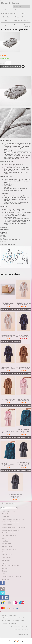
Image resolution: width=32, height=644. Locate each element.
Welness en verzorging (9, 549)
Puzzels (4, 552)
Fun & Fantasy (6, 557)
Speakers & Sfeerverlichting (10, 530)
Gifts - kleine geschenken (9, 533)
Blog (7, 21)
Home (7, 10)
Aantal (2, 63)
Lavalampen (5, 517)
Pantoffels (5, 541)
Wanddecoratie (6, 544)
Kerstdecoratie (6, 560)
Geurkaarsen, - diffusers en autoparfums (14, 527)
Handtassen (5, 571)
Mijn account (19, 10)
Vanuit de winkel (7, 555)
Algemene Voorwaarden (8, 13)
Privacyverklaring (24, 634)
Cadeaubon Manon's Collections (12, 576)
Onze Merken (6, 579)
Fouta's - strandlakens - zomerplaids (13, 519)
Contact (22, 13)
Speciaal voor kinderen (9, 536)
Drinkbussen (6, 514)
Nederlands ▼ (18, 6)
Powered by (16, 641)
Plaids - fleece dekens (8, 511)
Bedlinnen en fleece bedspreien (11, 522)
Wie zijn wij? (19, 17)
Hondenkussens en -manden (10, 566)
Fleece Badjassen (7, 525)
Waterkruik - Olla (7, 546)
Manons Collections (10, 3)
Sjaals (4, 574)
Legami (4, 563)
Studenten (5, 568)
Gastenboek (7, 17)
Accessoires (5, 538)
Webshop (3, 25)
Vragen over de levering (21, 21)
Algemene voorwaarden (21, 630)
